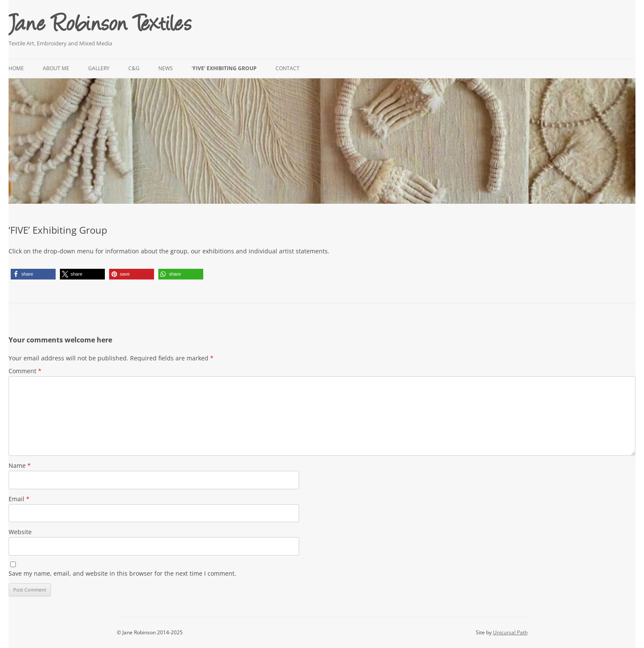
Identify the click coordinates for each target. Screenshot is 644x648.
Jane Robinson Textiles (100, 21)
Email (19, 499)
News (166, 68)
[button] (33, 274)
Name (20, 465)
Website (20, 532)
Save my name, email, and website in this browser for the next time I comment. (122, 573)
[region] (322, 141)
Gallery (99, 68)
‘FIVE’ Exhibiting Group (224, 68)
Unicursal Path (510, 632)
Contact (288, 68)
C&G (134, 68)
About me (56, 68)
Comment (25, 371)
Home (16, 68)
